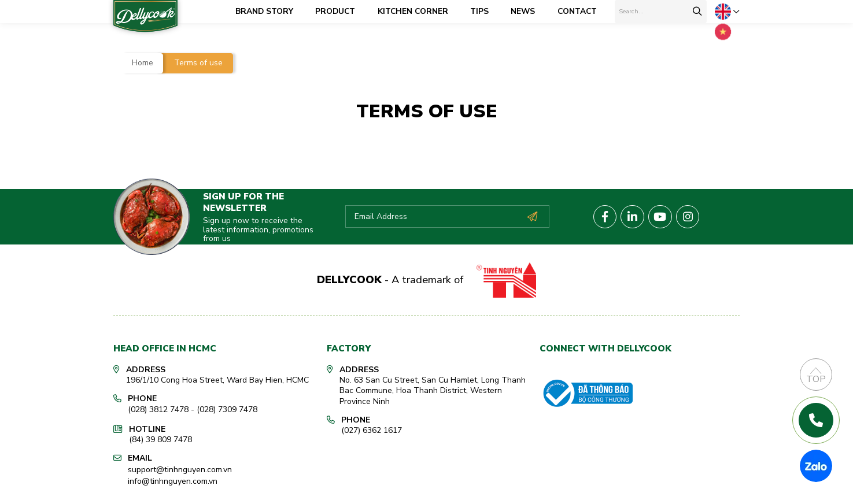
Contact (582, 11)
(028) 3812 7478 (158, 407)
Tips (485, 11)
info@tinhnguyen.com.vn (173, 476)
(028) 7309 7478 (227, 407)
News (528, 11)
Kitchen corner (418, 11)
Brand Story (269, 11)
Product (340, 11)
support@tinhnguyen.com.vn (180, 465)
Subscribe (532, 214)
